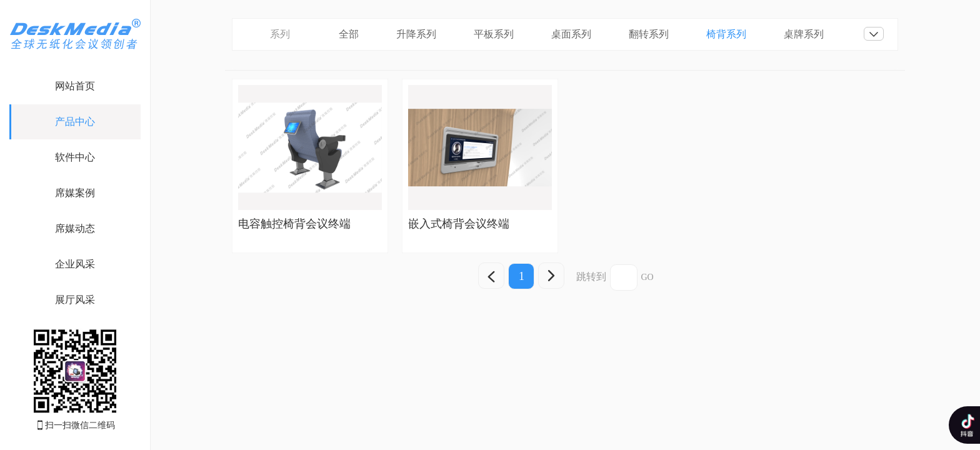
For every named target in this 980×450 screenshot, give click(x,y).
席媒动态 (75, 228)
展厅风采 (75, 300)
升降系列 (416, 34)
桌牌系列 (804, 34)
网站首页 (75, 86)
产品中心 (75, 122)
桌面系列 (571, 34)
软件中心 (75, 157)
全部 (349, 34)
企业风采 (75, 264)
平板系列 (494, 34)
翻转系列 (649, 34)
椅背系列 (726, 34)
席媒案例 (75, 193)
